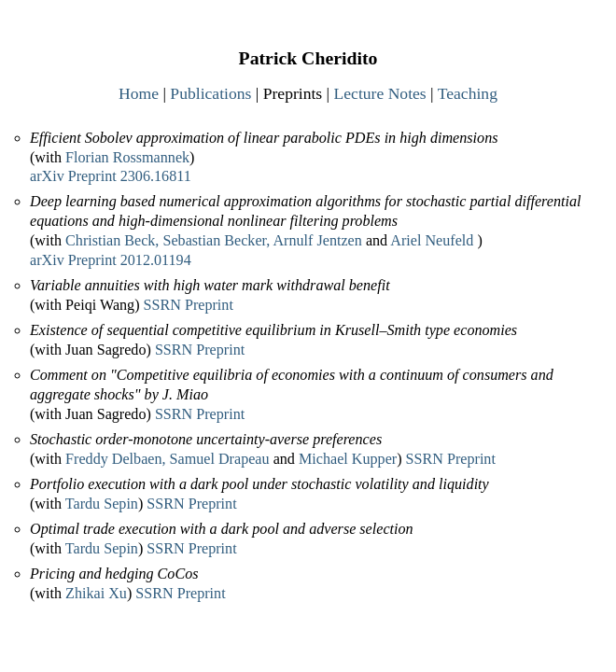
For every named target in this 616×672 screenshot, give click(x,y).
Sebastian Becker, (216, 240)
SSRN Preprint (189, 305)
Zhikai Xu (96, 593)
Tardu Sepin (102, 504)
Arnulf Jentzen (317, 240)
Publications (210, 93)
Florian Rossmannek (127, 157)
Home (139, 93)
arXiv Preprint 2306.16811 (111, 176)
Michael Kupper (348, 459)
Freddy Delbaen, (115, 459)
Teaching (468, 93)
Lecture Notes (380, 93)
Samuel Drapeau (220, 459)
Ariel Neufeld (432, 240)
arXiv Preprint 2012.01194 (111, 260)
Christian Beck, (112, 240)
